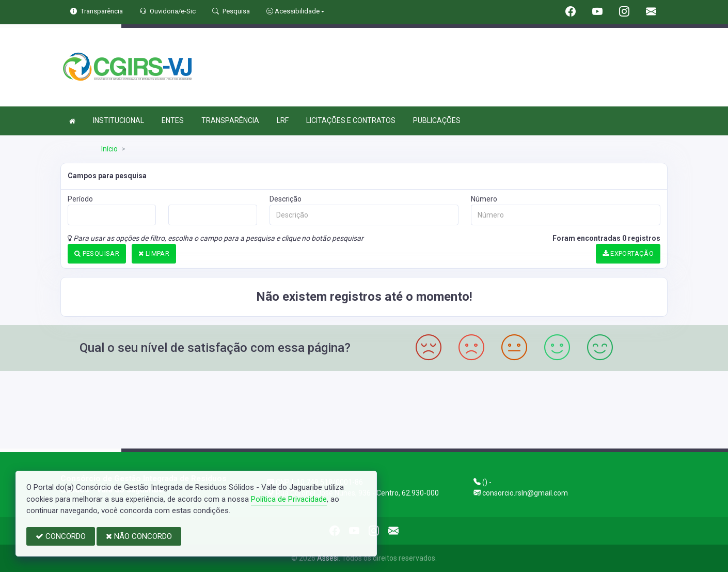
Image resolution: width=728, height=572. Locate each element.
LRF (283, 120)
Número (484, 199)
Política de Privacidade (289, 499)
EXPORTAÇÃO (628, 253)
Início (109, 149)
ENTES (173, 120)
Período (80, 199)
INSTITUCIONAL (118, 120)
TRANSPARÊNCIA (230, 120)
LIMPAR (154, 253)
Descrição (286, 199)
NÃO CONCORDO (139, 536)
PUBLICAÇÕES (437, 120)
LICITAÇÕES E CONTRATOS (351, 120)
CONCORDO (61, 536)
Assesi (328, 558)
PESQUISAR (97, 253)
